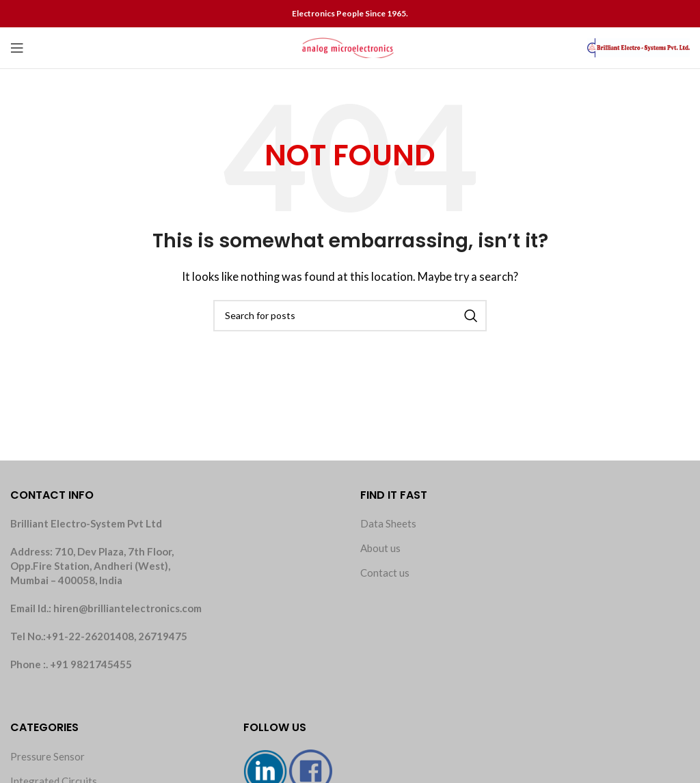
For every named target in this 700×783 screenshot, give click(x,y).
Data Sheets (388, 523)
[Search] (350, 316)
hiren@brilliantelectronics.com (127, 608)
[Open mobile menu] (17, 48)
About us (380, 548)
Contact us (385, 573)
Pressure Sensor (48, 756)
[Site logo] (350, 46)
